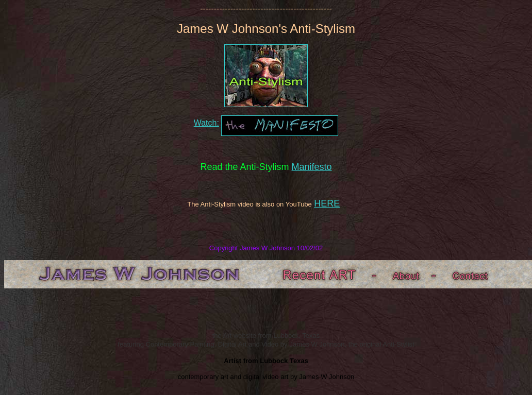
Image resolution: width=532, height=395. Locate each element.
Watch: (206, 123)
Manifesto (312, 167)
